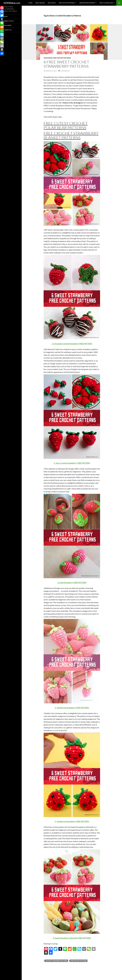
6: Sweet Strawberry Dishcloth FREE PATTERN (72, 938)
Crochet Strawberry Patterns (56, 961)
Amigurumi (48, 58)
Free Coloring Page (106, 3)
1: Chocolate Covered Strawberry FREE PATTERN (72, 344)
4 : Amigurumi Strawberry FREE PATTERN (72, 708)
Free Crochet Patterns (67, 3)
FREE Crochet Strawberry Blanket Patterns (71, 135)
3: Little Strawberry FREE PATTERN (72, 582)
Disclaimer (7, 25)
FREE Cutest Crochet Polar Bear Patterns (66, 125)
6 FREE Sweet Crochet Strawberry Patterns (66, 64)
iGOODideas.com (12, 3)
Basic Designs (40, 3)
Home (30, 3)
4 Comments (65, 71)
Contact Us (8, 30)
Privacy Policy (9, 21)
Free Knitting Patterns (87, 3)
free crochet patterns (79, 961)
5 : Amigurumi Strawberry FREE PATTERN (72, 821)
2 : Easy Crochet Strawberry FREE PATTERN (72, 463)
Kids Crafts (52, 3)
